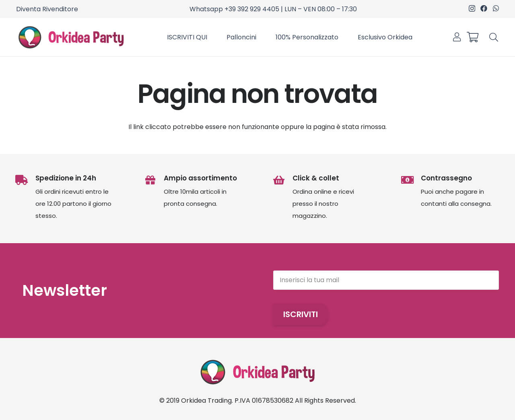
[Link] (457, 37)
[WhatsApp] (496, 8)
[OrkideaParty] (71, 37)
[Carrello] (472, 37)
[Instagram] (472, 9)
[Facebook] (484, 8)
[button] (494, 37)
